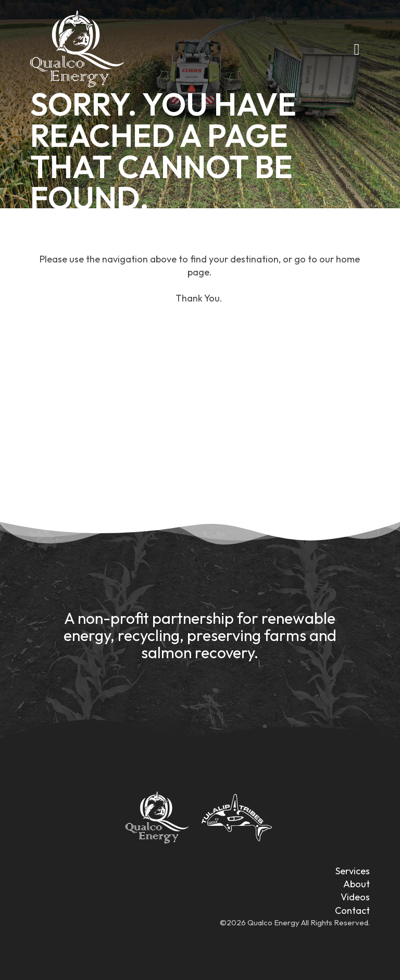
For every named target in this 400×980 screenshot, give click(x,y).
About (357, 884)
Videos (355, 897)
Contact (352, 910)
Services (353, 871)
